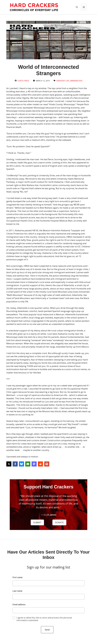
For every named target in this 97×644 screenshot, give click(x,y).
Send (47, 630)
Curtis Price (23, 81)
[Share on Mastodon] (34, 464)
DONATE (59, 522)
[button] (77, 7)
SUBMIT (37, 522)
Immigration (76, 81)
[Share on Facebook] (15, 464)
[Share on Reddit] (40, 464)
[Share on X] (9, 464)
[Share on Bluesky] (21, 464)
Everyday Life (63, 81)
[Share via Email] (28, 464)
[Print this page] (47, 464)
